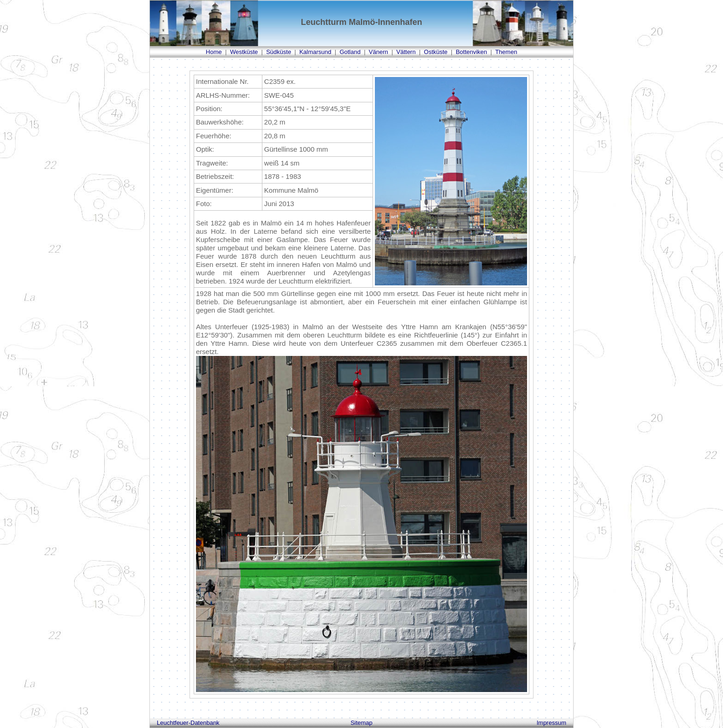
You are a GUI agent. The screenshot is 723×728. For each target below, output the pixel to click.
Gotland (350, 52)
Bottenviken (471, 52)
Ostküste (436, 52)
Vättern (406, 52)
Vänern (379, 52)
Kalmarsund (315, 52)
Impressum (551, 723)
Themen (506, 52)
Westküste (244, 52)
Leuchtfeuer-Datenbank (188, 723)
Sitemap (361, 723)
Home (214, 52)
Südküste (279, 52)
